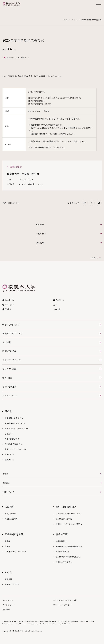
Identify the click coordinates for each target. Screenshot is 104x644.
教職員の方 (9, 460)
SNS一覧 (57, 309)
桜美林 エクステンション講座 (69, 524)
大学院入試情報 (11, 519)
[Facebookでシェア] (85, 203)
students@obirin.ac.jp (31, 184)
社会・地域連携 (9, 387)
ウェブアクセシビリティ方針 (65, 600)
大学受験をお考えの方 (14, 418)
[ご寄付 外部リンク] (52, 474)
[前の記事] (69, 225)
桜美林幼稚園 (62, 552)
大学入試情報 (10, 514)
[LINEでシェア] (99, 203)
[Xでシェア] (92, 203)
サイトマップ (8, 600)
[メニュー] (98, 4)
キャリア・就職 (9, 369)
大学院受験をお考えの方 (15, 423)
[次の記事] (69, 243)
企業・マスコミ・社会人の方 (16, 449)
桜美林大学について (12, 333)
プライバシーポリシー (62, 605)
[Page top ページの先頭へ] (96, 258)
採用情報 (6, 609)
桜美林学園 (61, 541)
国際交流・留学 (9, 351)
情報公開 (8, 579)
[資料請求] (52, 483)
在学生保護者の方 (12, 439)
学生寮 (7, 546)
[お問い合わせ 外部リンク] (52, 492)
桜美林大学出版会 (12, 584)
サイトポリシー (9, 605)
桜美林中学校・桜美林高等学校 (69, 546)
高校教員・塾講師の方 (13, 444)
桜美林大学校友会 (64, 562)
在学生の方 (9, 434)
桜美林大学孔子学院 (64, 519)
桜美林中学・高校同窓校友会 (68, 557)
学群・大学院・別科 (11, 325)
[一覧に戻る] (69, 234)
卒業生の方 (9, 454)
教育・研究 (7, 378)
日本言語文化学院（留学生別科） (68, 514)
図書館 (7, 541)
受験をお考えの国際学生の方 (17, 428)
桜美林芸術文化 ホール (15, 552)
